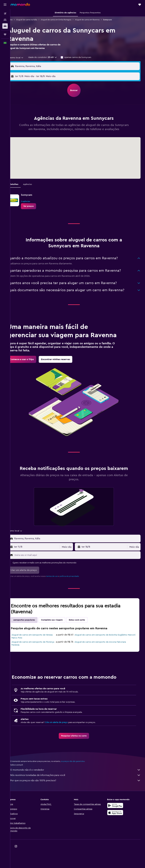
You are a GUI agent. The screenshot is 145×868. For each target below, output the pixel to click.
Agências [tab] (35, 188)
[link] (36, 210)
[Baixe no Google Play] (117, 824)
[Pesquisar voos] (5, 14)
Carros (17, 20)
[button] (5, 5)
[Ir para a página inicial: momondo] (20, 4)
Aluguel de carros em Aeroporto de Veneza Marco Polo (36, 655)
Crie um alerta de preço (64, 741)
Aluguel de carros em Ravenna (95, 20)
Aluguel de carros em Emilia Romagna (63, 20)
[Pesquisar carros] (5, 26)
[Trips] (5, 34)
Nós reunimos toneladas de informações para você (79, 793)
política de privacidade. (77, 595)
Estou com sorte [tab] (84, 638)
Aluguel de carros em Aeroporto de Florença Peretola (36, 662)
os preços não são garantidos (80, 780)
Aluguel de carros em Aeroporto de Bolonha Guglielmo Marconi (105, 655)
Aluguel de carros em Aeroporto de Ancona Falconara (104, 660)
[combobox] (22, 58)
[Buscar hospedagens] (5, 20)
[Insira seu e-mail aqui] (81, 573)
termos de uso (59, 595)
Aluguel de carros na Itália (34, 20)
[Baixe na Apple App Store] (117, 831)
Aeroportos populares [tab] (32, 638)
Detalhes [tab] (21, 188)
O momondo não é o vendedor (79, 788)
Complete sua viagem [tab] (59, 638)
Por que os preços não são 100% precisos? (79, 799)
